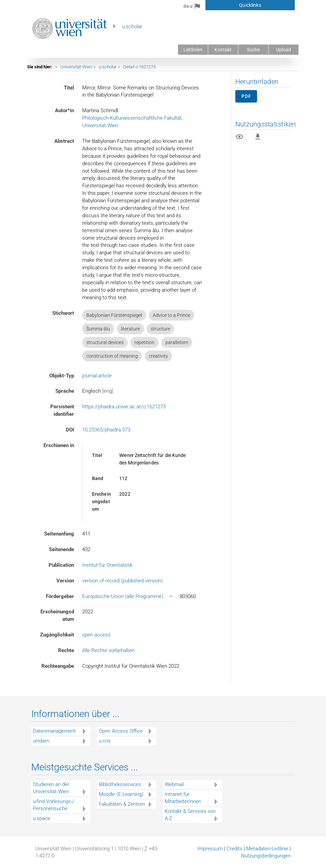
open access (96, 635)
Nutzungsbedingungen (266, 856)
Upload (284, 50)
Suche (253, 50)
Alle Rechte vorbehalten (108, 650)
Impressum (210, 849)
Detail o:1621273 (139, 67)
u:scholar (132, 27)
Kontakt (223, 50)
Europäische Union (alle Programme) (123, 596)
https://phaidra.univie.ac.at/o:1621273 (124, 407)
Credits (234, 849)
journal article (97, 376)
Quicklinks (250, 5)
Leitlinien (193, 50)
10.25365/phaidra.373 (106, 430)
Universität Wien (76, 67)
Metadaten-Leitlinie (267, 849)
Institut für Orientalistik (107, 565)
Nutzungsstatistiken (266, 124)
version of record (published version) (122, 581)
